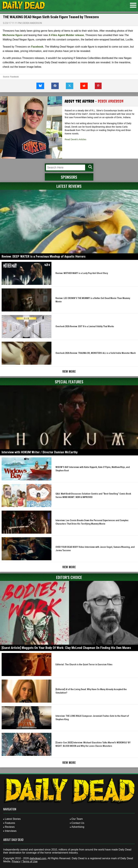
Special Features (69, 382)
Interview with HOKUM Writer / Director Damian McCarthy (40, 452)
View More (69, 371)
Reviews (10, 827)
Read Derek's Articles (75, 139)
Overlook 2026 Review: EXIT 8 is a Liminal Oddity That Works (85, 326)
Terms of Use (30, 861)
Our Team (77, 819)
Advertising (78, 827)
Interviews (11, 831)
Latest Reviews (69, 186)
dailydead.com (38, 858)
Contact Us (78, 823)
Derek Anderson (32, 23)
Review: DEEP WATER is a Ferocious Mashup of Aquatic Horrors (44, 256)
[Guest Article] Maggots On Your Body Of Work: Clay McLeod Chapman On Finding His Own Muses (66, 648)
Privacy (16, 861)
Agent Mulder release (66, 35)
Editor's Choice (69, 577)
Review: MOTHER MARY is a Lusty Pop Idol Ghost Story (82, 273)
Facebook (37, 47)
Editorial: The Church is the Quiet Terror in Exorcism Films (84, 664)
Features (10, 823)
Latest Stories (13, 819)
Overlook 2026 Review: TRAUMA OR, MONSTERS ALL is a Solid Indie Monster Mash (96, 353)
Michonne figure (13, 35)
